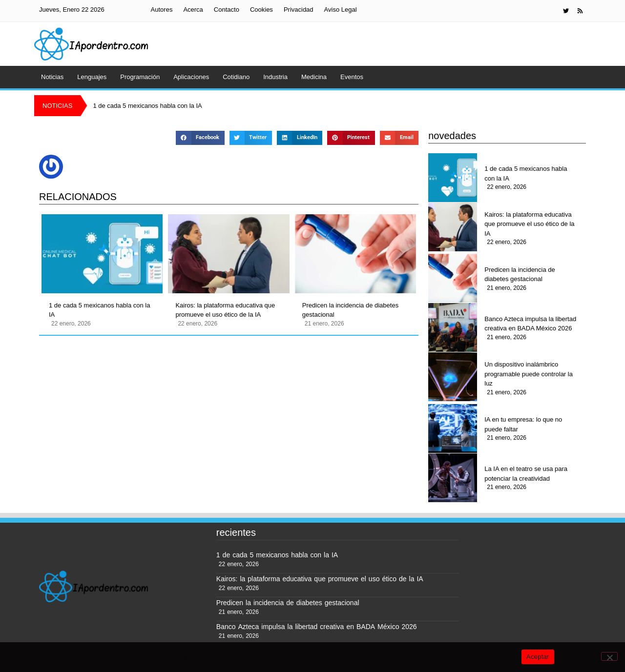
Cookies (261, 10)
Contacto (227, 10)
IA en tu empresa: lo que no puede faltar (523, 424)
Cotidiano (236, 77)
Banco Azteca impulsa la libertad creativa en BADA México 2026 (530, 324)
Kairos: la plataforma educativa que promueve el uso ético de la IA (225, 310)
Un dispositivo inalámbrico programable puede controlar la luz (529, 374)
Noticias (52, 77)
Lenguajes (92, 77)
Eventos (352, 77)
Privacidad (299, 10)
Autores (162, 10)
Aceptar (538, 657)
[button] (200, 138)
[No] (609, 656)
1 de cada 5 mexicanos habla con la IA (99, 310)
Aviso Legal (341, 10)
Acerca (193, 10)
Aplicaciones (191, 77)
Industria (275, 77)
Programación (140, 77)
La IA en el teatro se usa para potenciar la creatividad (526, 474)
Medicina (314, 77)
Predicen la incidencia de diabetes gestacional (350, 310)
